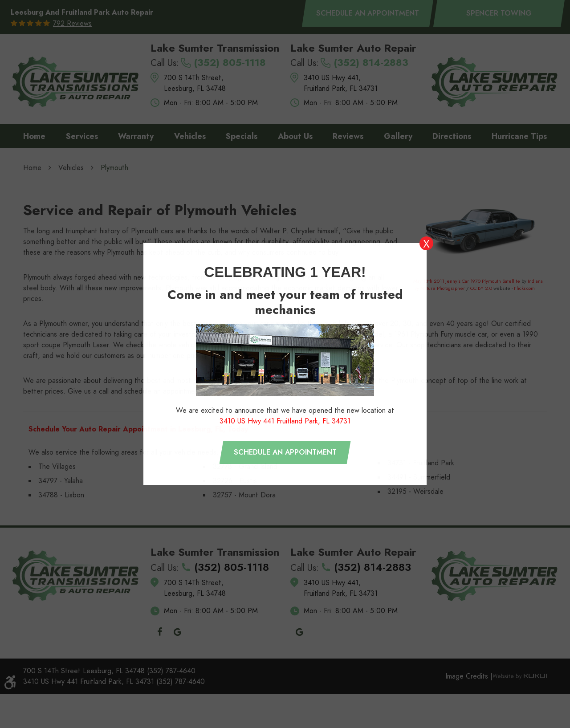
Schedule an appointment (285, 452)
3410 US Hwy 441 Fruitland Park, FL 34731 (285, 421)
